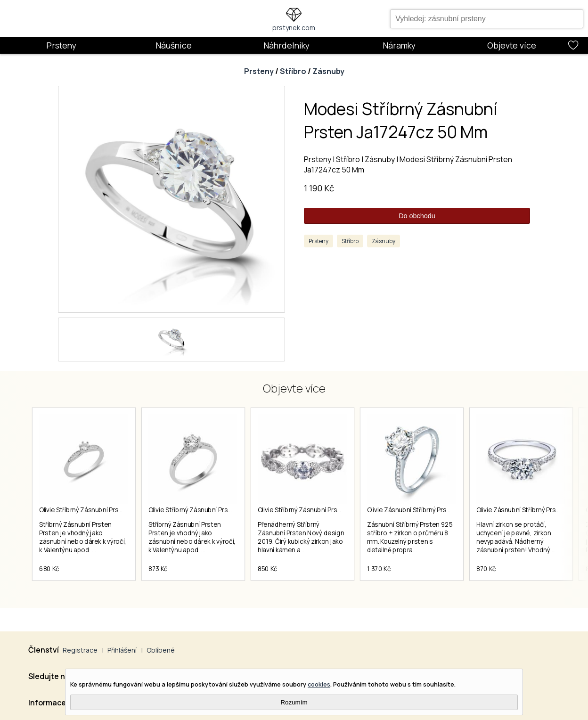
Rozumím (294, 702)
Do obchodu (417, 216)
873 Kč (158, 569)
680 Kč (49, 569)
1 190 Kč (319, 188)
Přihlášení (122, 650)
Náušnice (174, 45)
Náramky (399, 45)
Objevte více (512, 45)
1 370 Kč (379, 569)
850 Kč (268, 569)
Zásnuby (328, 71)
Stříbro (293, 71)
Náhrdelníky (286, 45)
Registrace (80, 650)
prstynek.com (294, 28)
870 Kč (486, 569)
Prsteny (61, 45)
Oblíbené (161, 650)
